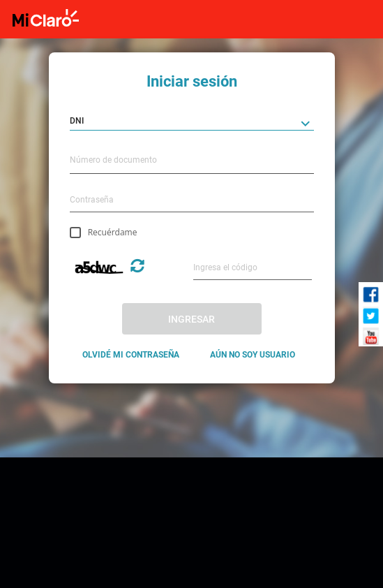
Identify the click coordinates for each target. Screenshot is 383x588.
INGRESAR (191, 319)
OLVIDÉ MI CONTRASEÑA (131, 355)
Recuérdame (113, 232)
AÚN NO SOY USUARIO (253, 355)
